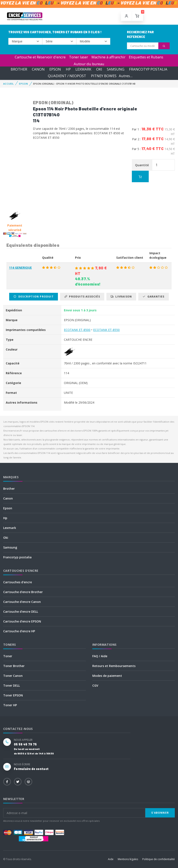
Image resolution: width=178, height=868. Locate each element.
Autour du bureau (89, 64)
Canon (8, 498)
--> (25, 41)
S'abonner (160, 813)
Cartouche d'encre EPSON (22, 621)
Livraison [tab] (121, 297)
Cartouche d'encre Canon (22, 602)
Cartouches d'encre (18, 582)
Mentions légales (128, 859)
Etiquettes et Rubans (146, 57)
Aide (111, 859)
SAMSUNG (116, 69)
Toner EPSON (13, 695)
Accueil (9, 84)
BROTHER (19, 69)
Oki (6, 538)
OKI (99, 69)
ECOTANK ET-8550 (106, 330)
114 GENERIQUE (20, 268)
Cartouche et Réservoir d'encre (40, 57)
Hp (5, 518)
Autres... (126, 76)
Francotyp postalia (17, 557)
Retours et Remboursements (114, 666)
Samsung (10, 547)
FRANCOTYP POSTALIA (148, 69)
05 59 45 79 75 (25, 744)
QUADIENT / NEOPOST (67, 76)
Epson (8, 508)
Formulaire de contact (31, 769)
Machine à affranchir (108, 57)
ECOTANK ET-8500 (77, 330)
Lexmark (10, 528)
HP (68, 69)
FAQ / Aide (100, 656)
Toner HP (10, 705)
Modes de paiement (107, 676)
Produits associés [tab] (82, 297)
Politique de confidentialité (159, 859)
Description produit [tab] (33, 297)
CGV (95, 685)
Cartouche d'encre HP (19, 631)
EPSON (55, 69)
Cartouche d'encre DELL (21, 612)
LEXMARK (83, 69)
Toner (8, 656)
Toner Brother (14, 666)
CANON (38, 69)
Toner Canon (13, 676)
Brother (9, 489)
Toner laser (79, 57)
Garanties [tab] (153, 297)
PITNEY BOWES (104, 76)
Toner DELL (12, 685)
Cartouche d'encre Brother (23, 592)
